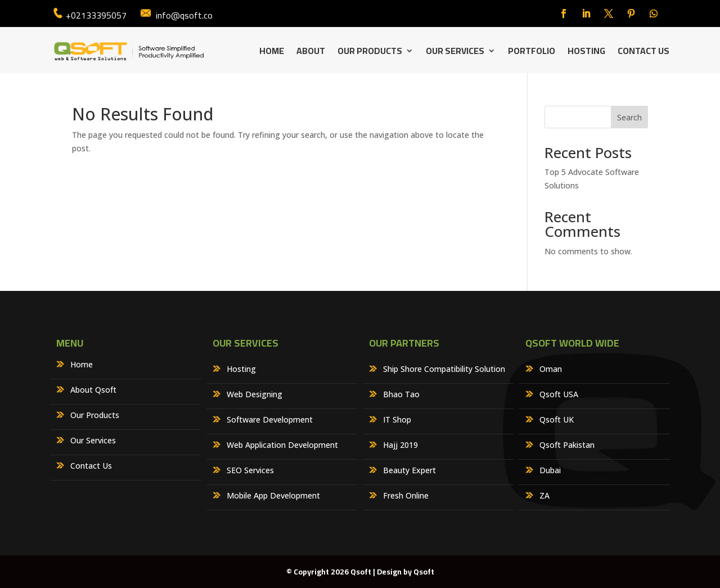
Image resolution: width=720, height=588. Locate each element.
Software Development (270, 420)
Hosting (586, 53)
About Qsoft (93, 390)
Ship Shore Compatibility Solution (444, 370)
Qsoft (424, 572)
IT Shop (397, 420)
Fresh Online (406, 496)
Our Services (455, 53)
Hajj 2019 (400, 446)
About (311, 53)
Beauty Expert (409, 471)
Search (629, 117)
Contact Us (643, 53)
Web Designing (255, 395)
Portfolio (532, 53)
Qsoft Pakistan (567, 446)
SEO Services (250, 471)
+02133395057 (96, 15)
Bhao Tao (401, 395)
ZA (544, 496)
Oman (551, 370)
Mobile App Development (273, 496)
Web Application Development (282, 446)
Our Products (370, 53)
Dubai (550, 471)
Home (272, 53)
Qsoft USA (559, 395)
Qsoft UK (557, 420)
